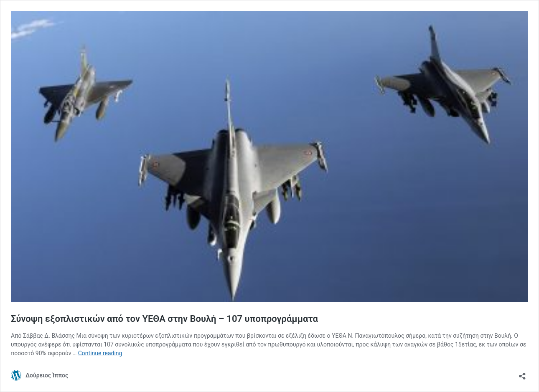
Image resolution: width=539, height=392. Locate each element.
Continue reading (100, 353)
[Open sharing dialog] (522, 373)
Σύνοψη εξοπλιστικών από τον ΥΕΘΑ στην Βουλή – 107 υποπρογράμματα (164, 319)
